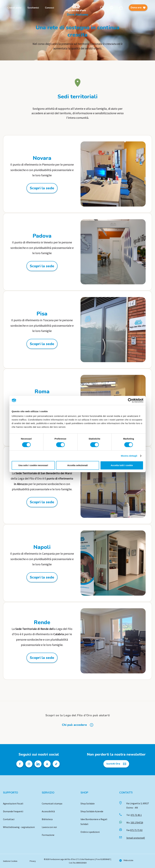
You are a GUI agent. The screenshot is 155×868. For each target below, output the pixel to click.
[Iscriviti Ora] (116, 764)
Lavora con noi (49, 827)
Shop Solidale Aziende (92, 811)
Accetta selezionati (77, 465)
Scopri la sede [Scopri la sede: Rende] (42, 658)
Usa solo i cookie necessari (33, 465)
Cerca (102, 8)
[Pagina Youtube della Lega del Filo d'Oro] (47, 764)
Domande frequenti (13, 811)
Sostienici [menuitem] (33, 8)
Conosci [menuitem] (49, 8)
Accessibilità (48, 811)
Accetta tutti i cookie (122, 465)
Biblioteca (47, 819)
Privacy (33, 861)
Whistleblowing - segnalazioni (19, 827)
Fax (134, 830)
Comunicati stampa (52, 803)
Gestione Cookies (10, 861)
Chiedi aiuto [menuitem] (14, 8)
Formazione (48, 835)
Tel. (134, 815)
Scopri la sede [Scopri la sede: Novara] (42, 188)
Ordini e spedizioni (90, 832)
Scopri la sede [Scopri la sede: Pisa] (42, 344)
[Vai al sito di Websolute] (126, 861)
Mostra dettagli (129, 456)
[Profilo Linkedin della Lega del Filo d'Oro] (38, 764)
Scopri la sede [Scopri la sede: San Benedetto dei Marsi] (42, 502)
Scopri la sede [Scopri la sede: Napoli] (42, 577)
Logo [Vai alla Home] (77, 8)
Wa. (135, 823)
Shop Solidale (88, 803)
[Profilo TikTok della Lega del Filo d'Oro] (56, 764)
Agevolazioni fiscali (13, 803)
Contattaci (9, 819)
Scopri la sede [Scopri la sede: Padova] (42, 266)
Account (111, 8)
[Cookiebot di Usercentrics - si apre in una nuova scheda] (130, 400)
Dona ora (138, 8)
